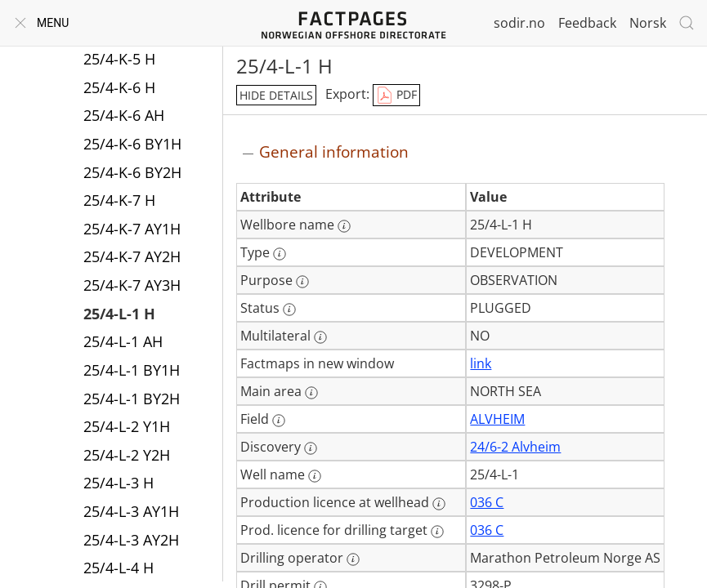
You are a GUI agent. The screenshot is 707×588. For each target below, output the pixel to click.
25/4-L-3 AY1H (131, 511)
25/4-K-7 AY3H (132, 285)
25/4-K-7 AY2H (132, 256)
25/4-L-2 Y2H (127, 455)
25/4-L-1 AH (123, 341)
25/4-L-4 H (119, 568)
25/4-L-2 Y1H (127, 426)
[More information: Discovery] (311, 448)
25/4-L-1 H (119, 314)
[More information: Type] (280, 254)
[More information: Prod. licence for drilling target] (437, 532)
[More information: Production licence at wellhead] (439, 504)
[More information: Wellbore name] (344, 226)
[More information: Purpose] (302, 282)
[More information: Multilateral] (320, 337)
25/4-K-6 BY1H (132, 144)
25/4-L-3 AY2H (131, 540)
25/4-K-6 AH (124, 115)
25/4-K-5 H (119, 59)
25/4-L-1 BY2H (132, 399)
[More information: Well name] (315, 476)
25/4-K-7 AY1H (132, 229)
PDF (396, 96)
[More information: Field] (279, 421)
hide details (276, 95)
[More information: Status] (289, 310)
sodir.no (519, 23)
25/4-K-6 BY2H (132, 172)
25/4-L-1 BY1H (132, 370)
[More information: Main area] (311, 393)
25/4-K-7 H (119, 200)
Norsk (648, 23)
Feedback (587, 23)
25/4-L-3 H (119, 483)
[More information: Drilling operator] (353, 559)
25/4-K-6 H (119, 87)
